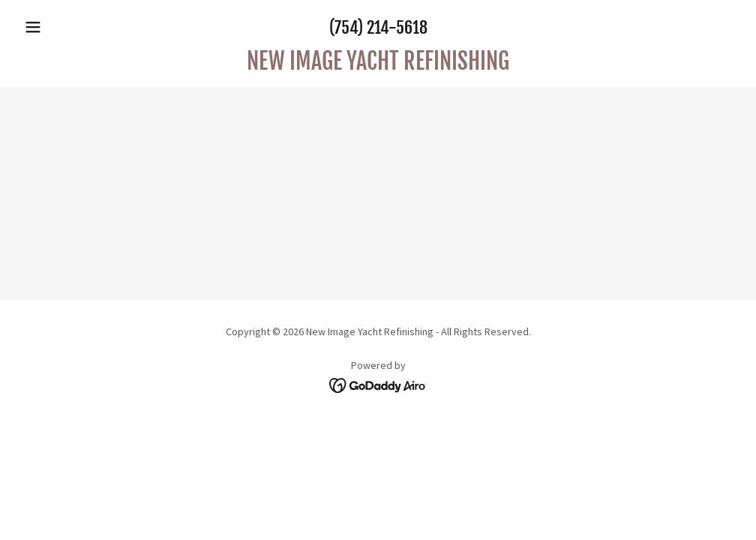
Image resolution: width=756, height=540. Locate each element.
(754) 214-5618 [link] (378, 27)
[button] (72, 27)
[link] (378, 65)
